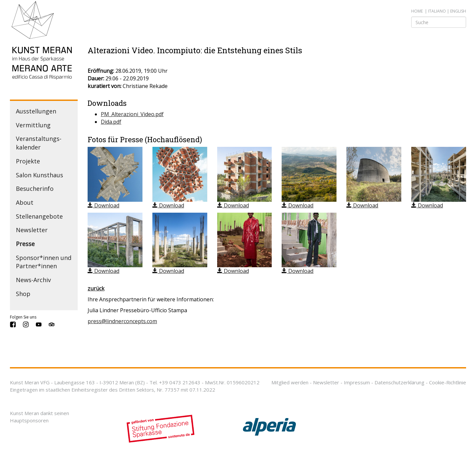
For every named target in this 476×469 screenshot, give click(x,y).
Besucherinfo (35, 189)
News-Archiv (33, 280)
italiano (437, 11)
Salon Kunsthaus (40, 175)
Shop (23, 294)
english (458, 11)
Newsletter (32, 230)
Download (103, 205)
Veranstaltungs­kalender (39, 143)
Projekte (28, 161)
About (25, 202)
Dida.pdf (111, 122)
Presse (25, 244)
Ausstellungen (36, 111)
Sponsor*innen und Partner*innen (44, 262)
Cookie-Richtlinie (448, 382)
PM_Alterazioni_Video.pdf (132, 114)
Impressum (357, 382)
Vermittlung (33, 125)
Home (417, 11)
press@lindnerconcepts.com (122, 321)
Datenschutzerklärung (399, 382)
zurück (96, 288)
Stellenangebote (39, 216)
